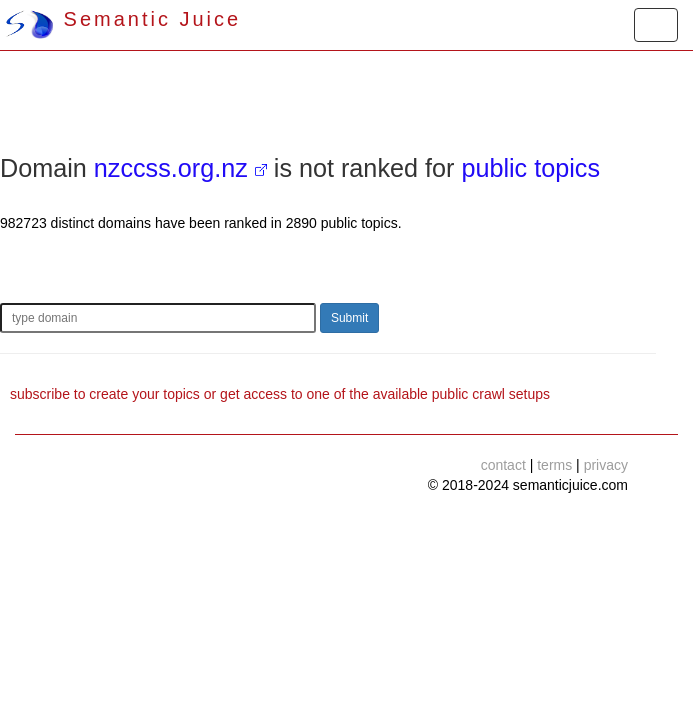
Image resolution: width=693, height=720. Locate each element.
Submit (349, 318)
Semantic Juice (123, 19)
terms (554, 465)
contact (503, 465)
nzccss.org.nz (171, 168)
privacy (606, 465)
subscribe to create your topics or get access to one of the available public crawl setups (280, 394)
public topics (530, 168)
